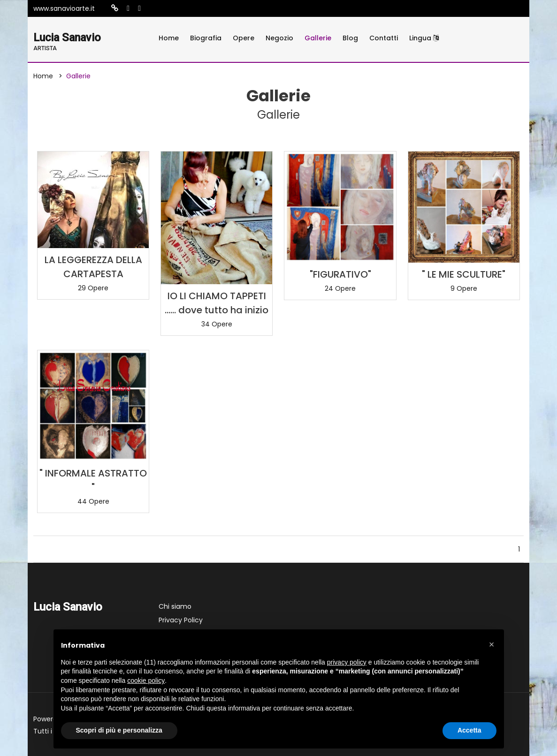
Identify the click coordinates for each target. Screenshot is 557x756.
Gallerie (318, 38)
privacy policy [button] (347, 662)
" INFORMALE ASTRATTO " (93, 480)
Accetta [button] (469, 730)
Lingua (424, 38)
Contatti (384, 38)
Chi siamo (175, 606)
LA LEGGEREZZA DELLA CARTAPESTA (93, 267)
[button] (492, 644)
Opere (244, 38)
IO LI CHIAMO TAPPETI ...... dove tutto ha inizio (217, 303)
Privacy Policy (181, 620)
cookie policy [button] (146, 680)
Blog (350, 38)
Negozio (279, 38)
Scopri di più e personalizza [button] (119, 730)
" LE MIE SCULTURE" (464, 275)
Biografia (206, 38)
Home (169, 38)
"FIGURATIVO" (340, 275)
